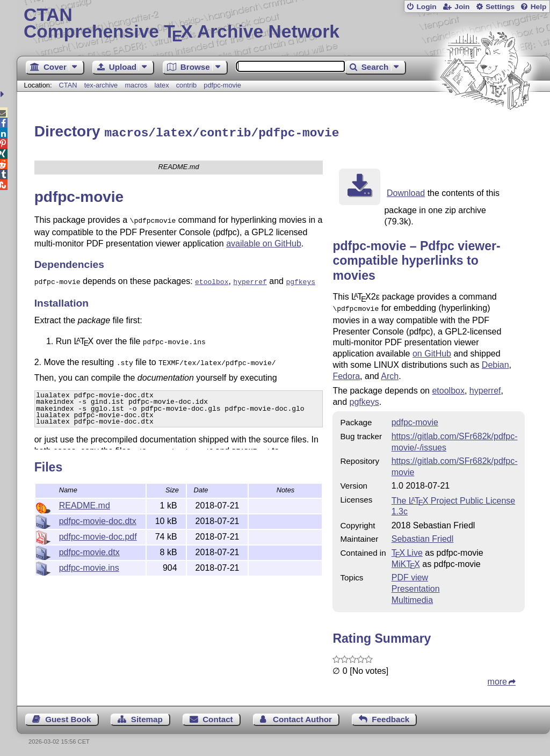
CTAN (68, 85)
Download (406, 191)
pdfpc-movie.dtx (89, 551)
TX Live (407, 550)
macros (136, 85)
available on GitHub (264, 241)
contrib (186, 85)
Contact (218, 717)
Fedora (346, 373)
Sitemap (147, 717)
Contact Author (302, 717)
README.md (85, 504)
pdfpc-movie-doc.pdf (98, 535)
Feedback (390, 717)
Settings (500, 7)
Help (539, 7)
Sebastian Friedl (423, 536)
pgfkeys (364, 399)
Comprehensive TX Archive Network (283, 24)
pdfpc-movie (222, 85)
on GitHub (432, 351)
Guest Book (68, 717)
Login (426, 7)
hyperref (485, 388)
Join (462, 7)
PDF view (410, 575)
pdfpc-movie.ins (89, 566)
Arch (390, 373)
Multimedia (412, 597)
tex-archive (101, 85)
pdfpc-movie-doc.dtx (98, 519)
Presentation (416, 586)
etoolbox (448, 388)
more (497, 679)
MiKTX (406, 561)
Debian (495, 362)
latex (162, 85)
